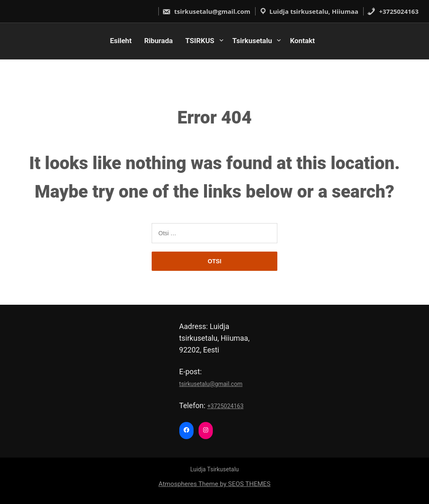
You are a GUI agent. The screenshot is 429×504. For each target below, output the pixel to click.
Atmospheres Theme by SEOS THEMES (214, 484)
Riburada (158, 41)
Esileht (121, 41)
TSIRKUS (200, 41)
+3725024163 (393, 11)
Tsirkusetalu (252, 41)
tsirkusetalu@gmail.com (206, 11)
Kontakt (302, 41)
